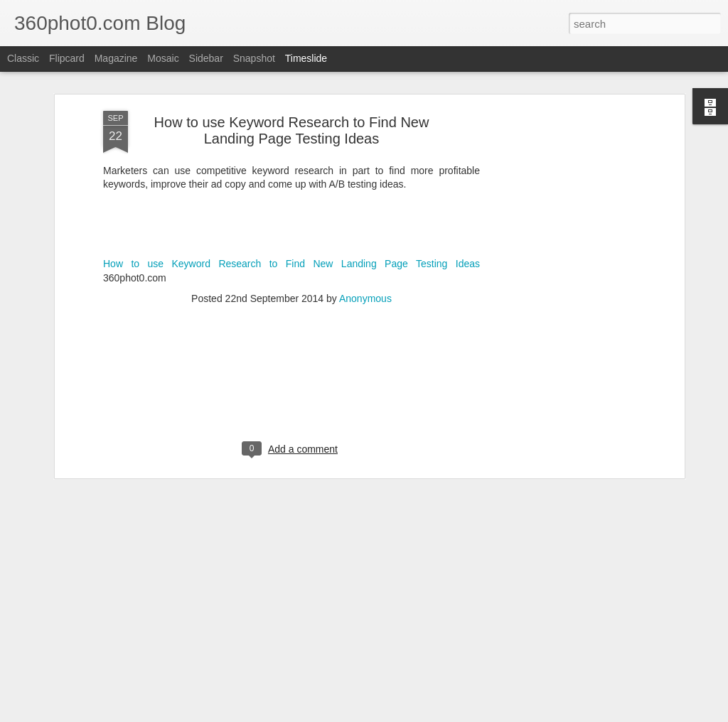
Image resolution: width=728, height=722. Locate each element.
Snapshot (254, 58)
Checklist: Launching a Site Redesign (586, 638)
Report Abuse (477, 714)
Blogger (435, 714)
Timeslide (306, 58)
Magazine (116, 58)
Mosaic (163, 58)
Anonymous (365, 191)
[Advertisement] (558, 227)
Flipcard (67, 58)
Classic (23, 58)
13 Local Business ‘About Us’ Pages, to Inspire (606, 663)
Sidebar (206, 58)
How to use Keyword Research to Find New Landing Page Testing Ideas (291, 157)
